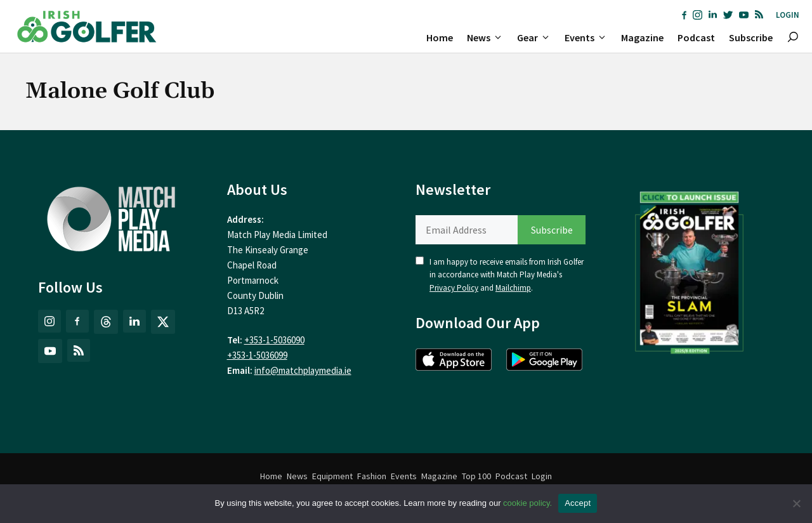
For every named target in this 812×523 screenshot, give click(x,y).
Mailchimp (513, 288)
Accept (578, 503)
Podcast (696, 37)
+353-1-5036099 (257, 355)
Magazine (642, 37)
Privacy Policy (454, 288)
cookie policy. (527, 503)
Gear (537, 37)
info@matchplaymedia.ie (303, 370)
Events (589, 37)
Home (440, 37)
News (488, 37)
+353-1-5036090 (274, 340)
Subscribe (751, 37)
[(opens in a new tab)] (690, 270)
